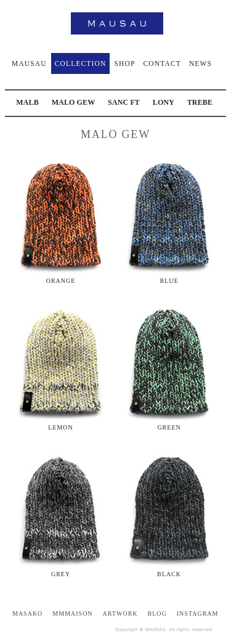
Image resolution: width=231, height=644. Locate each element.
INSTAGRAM (198, 613)
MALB (27, 102)
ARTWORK (120, 613)
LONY (164, 102)
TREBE (200, 102)
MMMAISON (72, 613)
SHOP (124, 63)
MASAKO (27, 613)
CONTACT (162, 63)
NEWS (201, 63)
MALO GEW (74, 102)
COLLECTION (81, 63)
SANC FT (124, 102)
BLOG (157, 613)
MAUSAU (29, 63)
